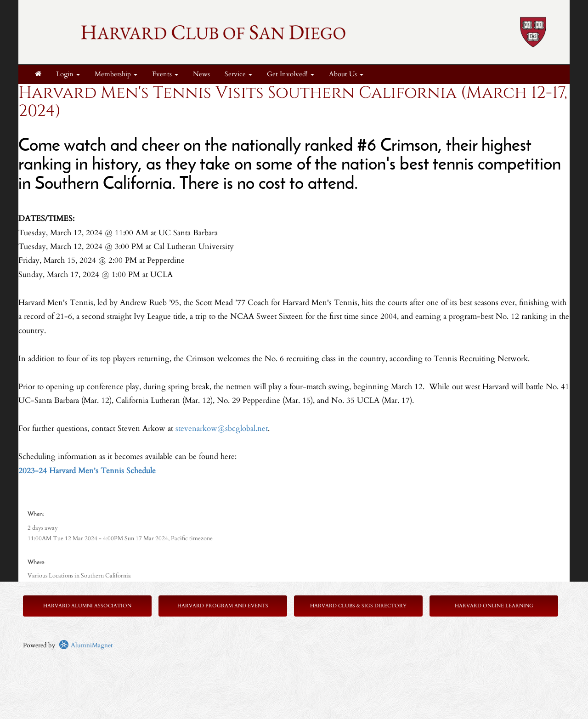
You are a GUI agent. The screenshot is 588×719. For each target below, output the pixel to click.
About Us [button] (346, 74)
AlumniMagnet (86, 645)
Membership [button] (116, 74)
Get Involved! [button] (291, 74)
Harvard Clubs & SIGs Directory (358, 606)
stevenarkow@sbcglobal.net (222, 428)
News (201, 74)
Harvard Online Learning (494, 606)
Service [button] (238, 74)
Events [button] (165, 74)
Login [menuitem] (68, 74)
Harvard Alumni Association (87, 606)
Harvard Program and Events (223, 606)
